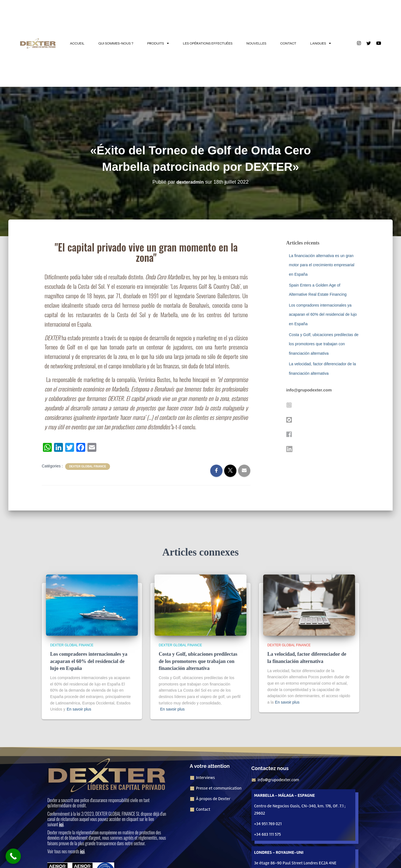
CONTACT (288, 43)
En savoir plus (79, 709)
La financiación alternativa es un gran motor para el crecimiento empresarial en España (322, 265)
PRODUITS (158, 43)
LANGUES (321, 43)
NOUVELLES (256, 43)
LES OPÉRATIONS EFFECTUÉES (208, 43)
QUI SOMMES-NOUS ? (116, 43)
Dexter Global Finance (88, 466)
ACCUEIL (77, 43)
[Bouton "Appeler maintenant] (13, 856)
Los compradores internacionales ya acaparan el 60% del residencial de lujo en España (323, 315)
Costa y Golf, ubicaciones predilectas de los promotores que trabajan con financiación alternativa (324, 344)
